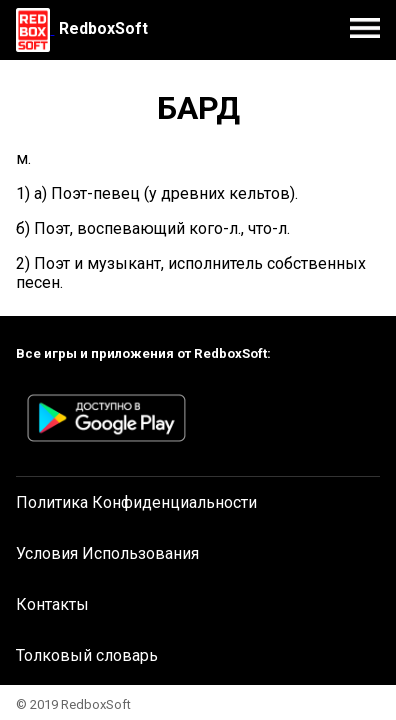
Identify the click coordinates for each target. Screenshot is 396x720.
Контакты (52, 604)
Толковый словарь (87, 655)
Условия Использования (107, 553)
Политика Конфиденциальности (136, 502)
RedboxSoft (103, 28)
